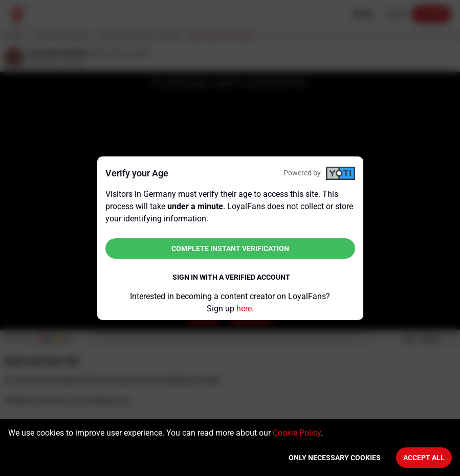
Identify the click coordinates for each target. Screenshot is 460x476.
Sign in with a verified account (231, 277)
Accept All (424, 458)
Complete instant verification (230, 248)
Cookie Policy (297, 433)
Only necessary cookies (335, 458)
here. (245, 309)
